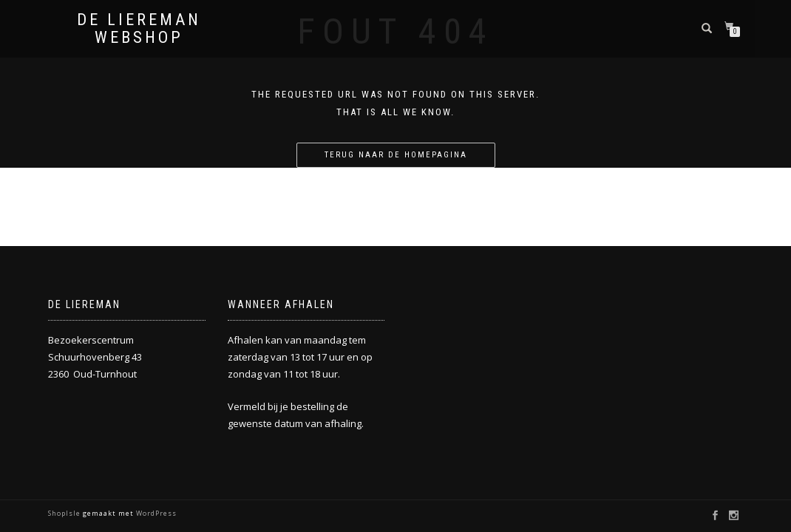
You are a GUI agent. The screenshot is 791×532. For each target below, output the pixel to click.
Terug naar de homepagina (396, 155)
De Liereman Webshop (139, 29)
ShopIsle (65, 513)
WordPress (155, 513)
